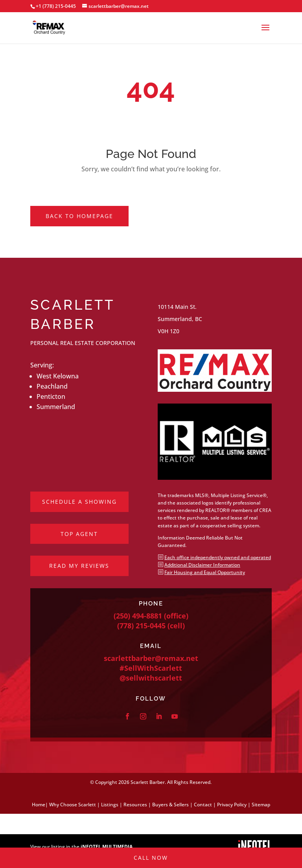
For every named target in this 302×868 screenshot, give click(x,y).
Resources (135, 805)
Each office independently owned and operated (218, 557)
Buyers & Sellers (170, 805)
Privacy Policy (232, 805)
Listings (110, 805)
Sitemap (261, 805)
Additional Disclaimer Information (202, 565)
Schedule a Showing (79, 502)
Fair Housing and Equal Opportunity (205, 572)
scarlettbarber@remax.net (151, 658)
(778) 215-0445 (141, 626)
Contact (203, 805)
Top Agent (79, 534)
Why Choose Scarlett (73, 805)
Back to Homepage (79, 216)
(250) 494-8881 (138, 616)
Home (39, 805)
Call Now (151, 824)
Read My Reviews (79, 566)
